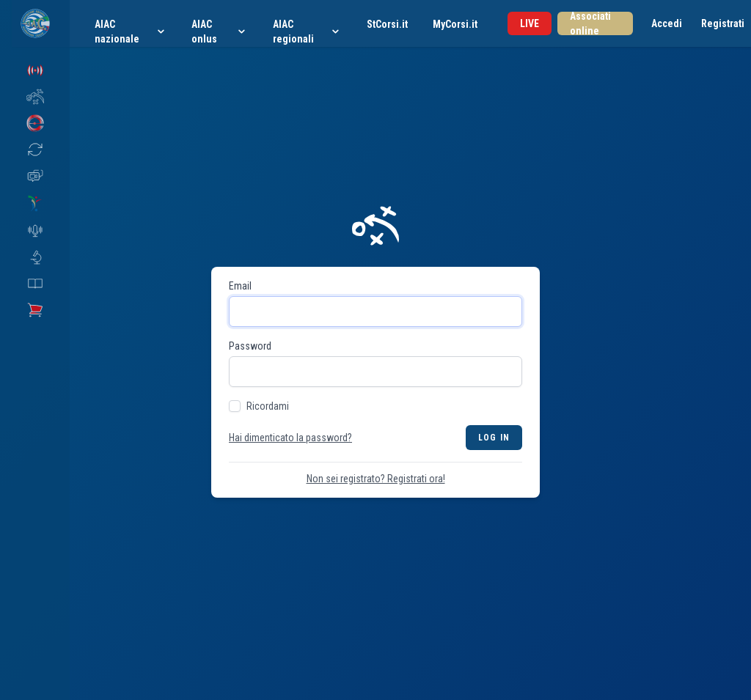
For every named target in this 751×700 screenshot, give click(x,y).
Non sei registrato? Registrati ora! (376, 479)
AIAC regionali (307, 32)
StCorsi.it (387, 24)
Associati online (590, 23)
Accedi (667, 23)
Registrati (723, 23)
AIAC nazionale (131, 32)
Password (250, 346)
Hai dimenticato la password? (290, 438)
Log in (494, 438)
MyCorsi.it (455, 24)
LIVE (530, 23)
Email (240, 286)
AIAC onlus (219, 32)
